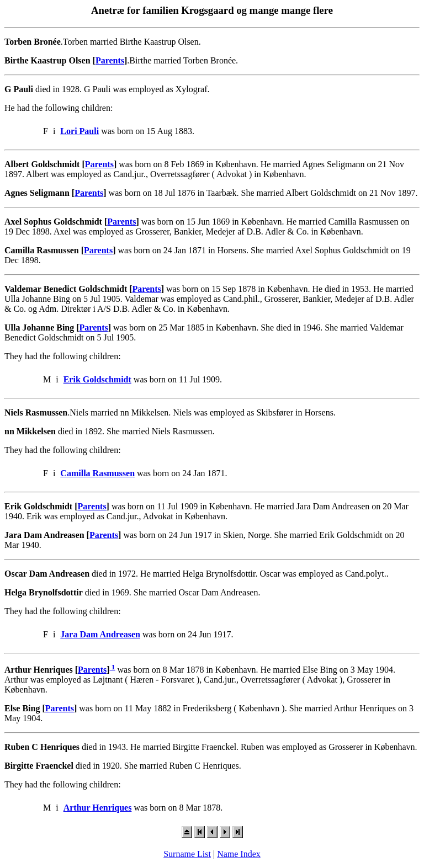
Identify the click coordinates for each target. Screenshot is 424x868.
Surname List (187, 854)
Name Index (239, 854)
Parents (110, 60)
